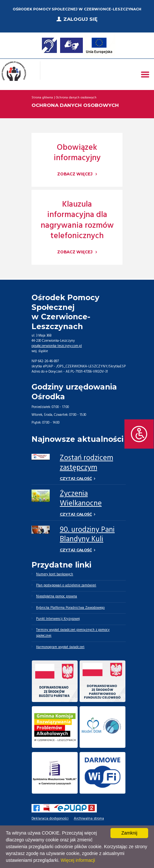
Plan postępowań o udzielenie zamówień (66, 586)
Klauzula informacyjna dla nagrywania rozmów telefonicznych (77, 221)
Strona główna (42, 98)
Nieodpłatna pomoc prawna (57, 597)
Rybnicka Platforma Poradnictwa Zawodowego (70, 608)
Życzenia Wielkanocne (81, 499)
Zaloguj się (80, 19)
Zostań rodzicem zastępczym (86, 463)
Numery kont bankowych (55, 574)
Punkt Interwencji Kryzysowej (58, 619)
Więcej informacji (78, 860)
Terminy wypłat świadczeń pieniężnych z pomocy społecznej (73, 633)
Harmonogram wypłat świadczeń (60, 647)
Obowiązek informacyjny (77, 153)
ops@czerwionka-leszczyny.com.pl (57, 346)
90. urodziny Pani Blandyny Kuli (87, 535)
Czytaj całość (76, 479)
